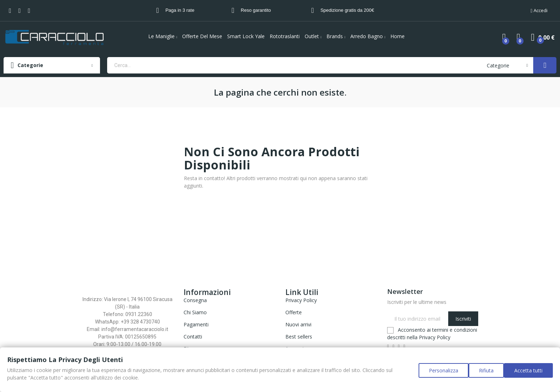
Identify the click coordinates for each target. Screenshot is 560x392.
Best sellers (299, 337)
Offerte (294, 312)
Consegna (195, 300)
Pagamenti (196, 324)
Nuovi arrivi (298, 324)
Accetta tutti (528, 374)
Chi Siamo (195, 312)
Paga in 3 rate (180, 10)
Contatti (193, 337)
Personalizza (436, 374)
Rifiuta (483, 374)
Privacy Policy (301, 300)
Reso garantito (256, 10)
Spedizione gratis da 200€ (347, 10)
